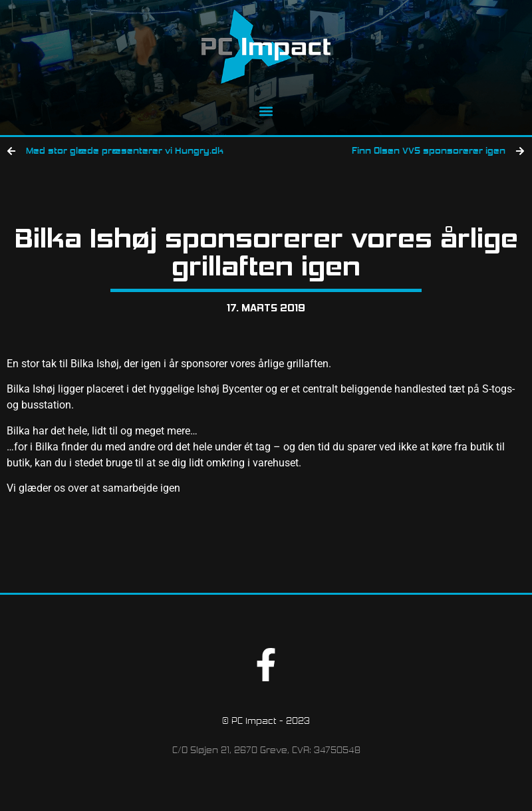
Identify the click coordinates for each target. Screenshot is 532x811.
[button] (266, 111)
